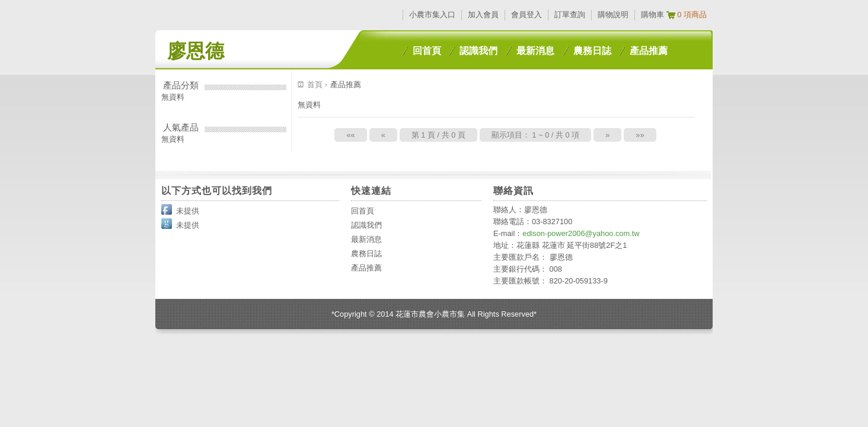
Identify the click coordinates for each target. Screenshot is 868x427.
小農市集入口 (432, 15)
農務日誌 (592, 51)
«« (350, 135)
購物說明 (613, 15)
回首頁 (427, 51)
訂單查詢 (570, 15)
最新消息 (535, 51)
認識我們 (478, 51)
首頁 (316, 85)
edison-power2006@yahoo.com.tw (581, 233)
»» (640, 135)
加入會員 (483, 15)
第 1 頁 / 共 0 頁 (438, 135)
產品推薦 (649, 51)
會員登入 (526, 15)
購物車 (652, 15)
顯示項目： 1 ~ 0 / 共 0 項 (535, 135)
